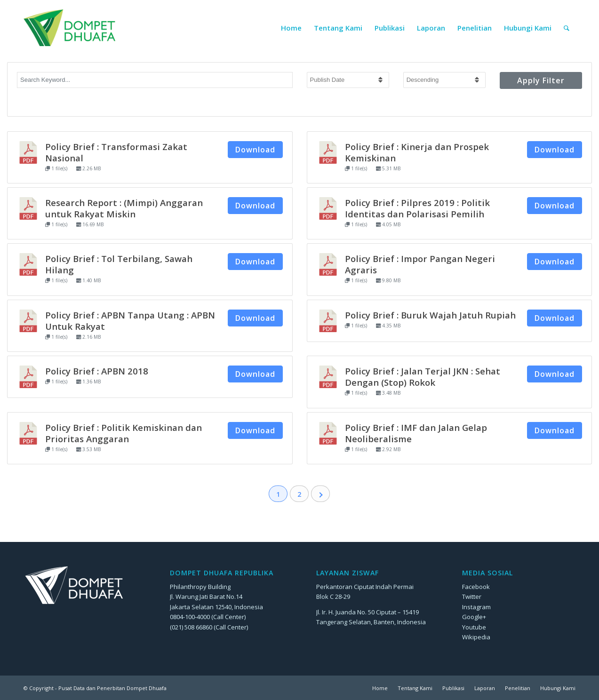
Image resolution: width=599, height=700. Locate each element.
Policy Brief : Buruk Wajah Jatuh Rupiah (430, 315)
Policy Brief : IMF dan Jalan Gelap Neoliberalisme (416, 433)
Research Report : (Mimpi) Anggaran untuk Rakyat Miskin (124, 208)
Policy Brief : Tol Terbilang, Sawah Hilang (119, 264)
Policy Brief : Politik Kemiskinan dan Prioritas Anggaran (124, 433)
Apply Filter (541, 80)
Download (255, 150)
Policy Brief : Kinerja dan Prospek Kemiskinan (417, 152)
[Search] (567, 28)
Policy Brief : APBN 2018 (97, 371)
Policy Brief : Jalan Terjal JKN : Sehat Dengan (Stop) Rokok (423, 377)
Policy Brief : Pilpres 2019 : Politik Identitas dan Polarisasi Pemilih (417, 208)
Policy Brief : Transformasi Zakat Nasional (116, 152)
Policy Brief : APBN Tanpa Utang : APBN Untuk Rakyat (130, 321)
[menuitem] (291, 28)
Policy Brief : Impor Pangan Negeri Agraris (420, 264)
